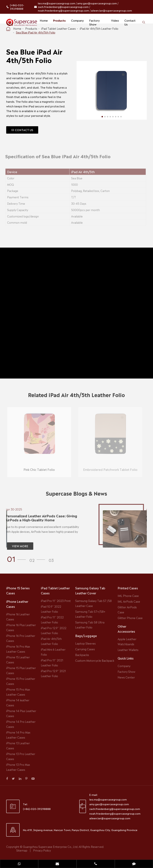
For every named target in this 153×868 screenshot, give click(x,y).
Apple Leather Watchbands (127, 641)
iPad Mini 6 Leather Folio (53, 652)
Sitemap (22, 850)
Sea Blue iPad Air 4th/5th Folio (36, 32)
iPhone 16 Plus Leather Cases (21, 627)
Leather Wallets (128, 650)
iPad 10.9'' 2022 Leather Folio (51, 609)
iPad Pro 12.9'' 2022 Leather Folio (54, 630)
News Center (126, 677)
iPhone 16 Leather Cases (18, 617)
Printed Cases (128, 588)
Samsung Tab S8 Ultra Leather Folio (90, 625)
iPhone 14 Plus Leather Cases (21, 713)
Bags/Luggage (86, 636)
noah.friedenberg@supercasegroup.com (63, 10)
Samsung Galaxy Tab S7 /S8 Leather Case (93, 603)
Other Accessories (126, 629)
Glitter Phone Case (130, 618)
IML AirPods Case (129, 601)
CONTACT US (22, 130)
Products (59, 20)
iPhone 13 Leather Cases (18, 745)
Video (115, 20)
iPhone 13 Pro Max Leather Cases (18, 767)
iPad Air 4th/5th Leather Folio (51, 641)
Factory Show (94, 22)
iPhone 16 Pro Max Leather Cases (18, 649)
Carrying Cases (85, 649)
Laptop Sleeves (85, 643)
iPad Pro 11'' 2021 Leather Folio (52, 663)
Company (77, 20)
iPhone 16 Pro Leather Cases (21, 638)
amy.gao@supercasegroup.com (97, 3)
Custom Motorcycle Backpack (95, 660)
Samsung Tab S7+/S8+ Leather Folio (90, 614)
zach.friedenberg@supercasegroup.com (63, 7)
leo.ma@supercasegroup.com (57, 3)
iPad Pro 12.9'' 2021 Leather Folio (53, 673)
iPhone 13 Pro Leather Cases (21, 756)
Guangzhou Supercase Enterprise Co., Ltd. (51, 847)
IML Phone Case (128, 596)
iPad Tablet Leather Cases (55, 590)
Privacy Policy (42, 850)
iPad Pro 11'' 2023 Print (56, 601)
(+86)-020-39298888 (17, 7)
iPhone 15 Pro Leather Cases (21, 681)
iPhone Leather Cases (17, 604)
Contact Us (130, 22)
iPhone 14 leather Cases (18, 702)
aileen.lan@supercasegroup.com (111, 10)
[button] (17, 558)
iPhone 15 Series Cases (18, 590)
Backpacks (82, 655)
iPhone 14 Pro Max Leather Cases (18, 735)
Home (44, 20)
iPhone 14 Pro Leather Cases (21, 724)
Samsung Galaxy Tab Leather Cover (90, 590)
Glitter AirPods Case (127, 609)
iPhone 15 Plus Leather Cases (21, 670)
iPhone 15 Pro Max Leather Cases (18, 692)
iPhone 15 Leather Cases (18, 660)
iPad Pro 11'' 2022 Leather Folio (52, 620)
